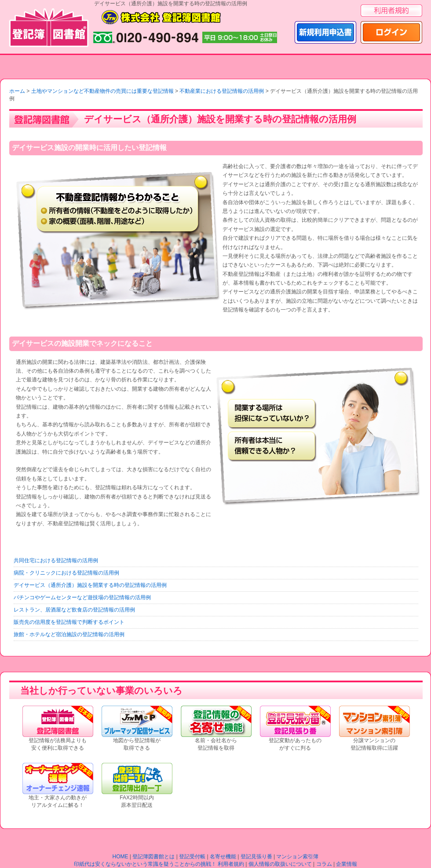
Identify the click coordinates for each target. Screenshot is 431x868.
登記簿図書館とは (153, 857)
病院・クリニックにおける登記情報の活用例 (66, 573)
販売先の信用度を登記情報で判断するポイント (69, 622)
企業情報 (347, 864)
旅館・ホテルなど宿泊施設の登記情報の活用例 (69, 634)
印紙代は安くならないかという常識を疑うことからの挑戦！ (145, 864)
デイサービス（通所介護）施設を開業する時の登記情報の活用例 (90, 585)
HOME (121, 857)
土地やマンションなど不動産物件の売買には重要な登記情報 (102, 91)
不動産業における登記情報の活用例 (222, 91)
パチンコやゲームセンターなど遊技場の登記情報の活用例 (82, 597)
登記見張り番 (256, 857)
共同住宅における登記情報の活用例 (56, 560)
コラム (324, 864)
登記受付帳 (192, 857)
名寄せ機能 (223, 857)
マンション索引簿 (297, 857)
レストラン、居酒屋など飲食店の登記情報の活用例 (74, 610)
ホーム (17, 91)
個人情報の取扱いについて (280, 864)
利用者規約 (231, 864)
